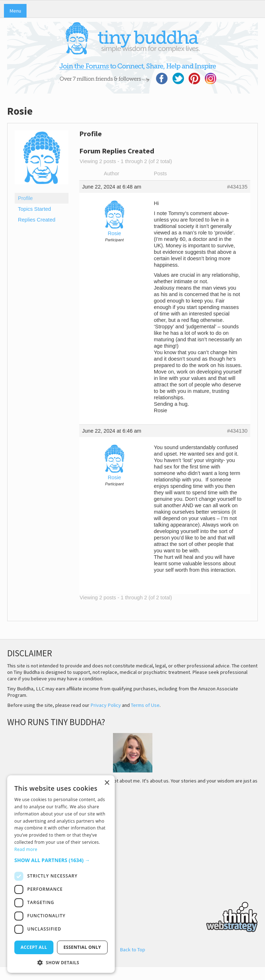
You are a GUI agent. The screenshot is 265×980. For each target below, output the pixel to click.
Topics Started (34, 209)
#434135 (237, 187)
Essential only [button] (82, 947)
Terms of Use (145, 705)
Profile (25, 198)
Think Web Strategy (132, 916)
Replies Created (37, 220)
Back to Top (132, 950)
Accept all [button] (34, 947)
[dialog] (61, 874)
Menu (15, 11)
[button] (61, 860)
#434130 (237, 431)
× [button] (107, 783)
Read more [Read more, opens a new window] (26, 849)
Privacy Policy (106, 705)
